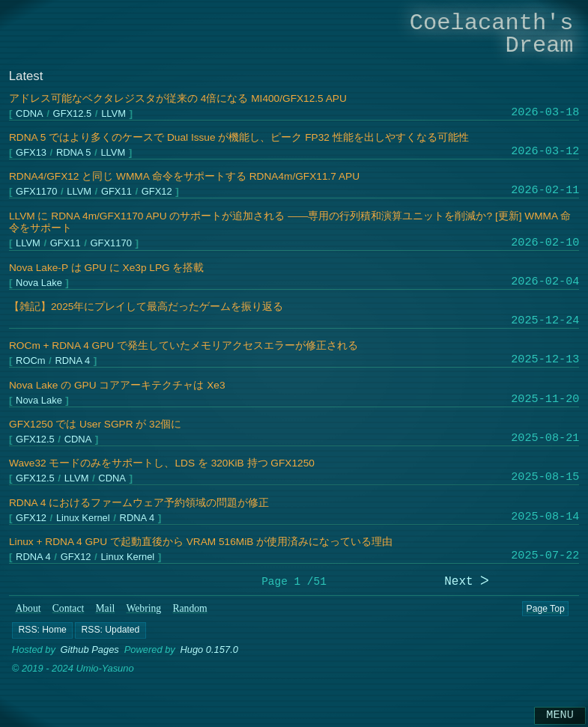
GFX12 (157, 192)
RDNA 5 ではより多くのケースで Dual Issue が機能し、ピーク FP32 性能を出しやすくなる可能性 (239, 137)
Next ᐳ (467, 582)
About (28, 608)
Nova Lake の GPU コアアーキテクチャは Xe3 (117, 385)
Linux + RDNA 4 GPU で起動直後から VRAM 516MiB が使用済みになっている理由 (201, 542)
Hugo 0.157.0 (209, 650)
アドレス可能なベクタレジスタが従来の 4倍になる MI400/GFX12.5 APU (178, 98)
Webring (143, 608)
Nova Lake (39, 283)
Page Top (545, 609)
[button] (42, 630)
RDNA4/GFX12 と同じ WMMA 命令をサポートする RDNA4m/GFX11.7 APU (184, 176)
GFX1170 (36, 192)
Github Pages (90, 650)
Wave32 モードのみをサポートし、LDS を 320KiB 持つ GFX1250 (162, 463)
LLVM (113, 113)
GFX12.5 (72, 113)
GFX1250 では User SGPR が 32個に (95, 424)
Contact (69, 608)
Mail (105, 608)
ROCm (30, 361)
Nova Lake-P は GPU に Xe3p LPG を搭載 (107, 268)
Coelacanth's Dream (492, 34)
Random (190, 608)
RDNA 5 (74, 153)
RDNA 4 (72, 361)
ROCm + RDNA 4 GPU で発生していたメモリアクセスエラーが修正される (184, 346)
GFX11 (116, 192)
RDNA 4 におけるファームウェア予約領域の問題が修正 (139, 503)
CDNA (30, 113)
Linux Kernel (83, 518)
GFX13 (31, 153)
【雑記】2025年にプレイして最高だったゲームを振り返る (146, 307)
